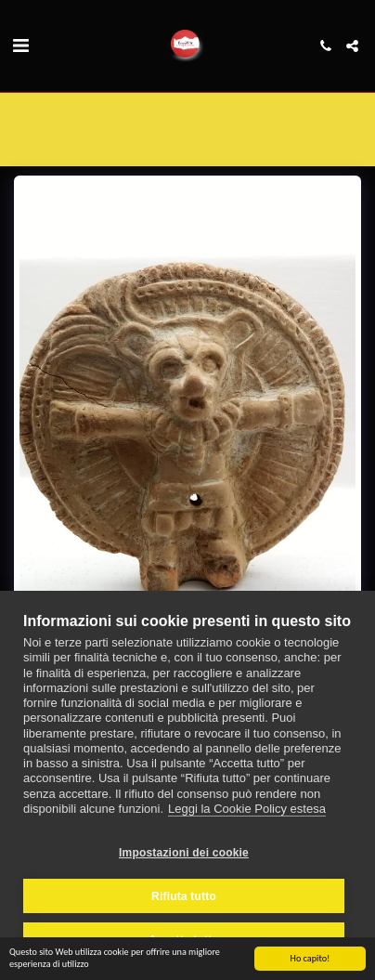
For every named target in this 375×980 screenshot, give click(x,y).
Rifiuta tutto (184, 896)
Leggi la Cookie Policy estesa (247, 809)
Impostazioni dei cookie (184, 853)
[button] (20, 46)
